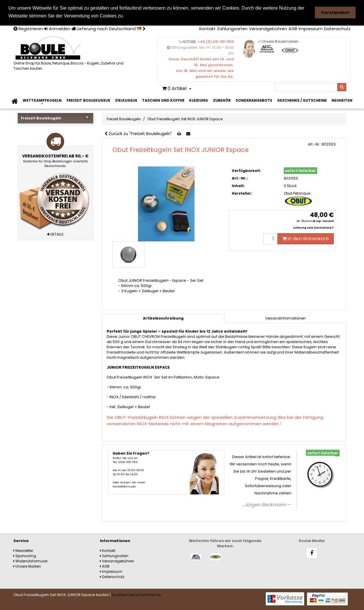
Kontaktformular (124, 486)
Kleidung (199, 100)
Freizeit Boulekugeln (88, 100)
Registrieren (28, 28)
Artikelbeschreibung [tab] (163, 318)
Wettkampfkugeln (42, 100)
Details (55, 234)
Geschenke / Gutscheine (302, 100)
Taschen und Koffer (163, 100)
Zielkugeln (126, 100)
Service (21, 540)
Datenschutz (337, 28)
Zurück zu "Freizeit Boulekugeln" (138, 133)
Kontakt (207, 28)
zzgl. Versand (325, 221)
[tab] (285, 318)
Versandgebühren (268, 28)
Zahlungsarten (232, 28)
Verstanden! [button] (335, 12)
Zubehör (222, 100)
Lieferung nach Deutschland (109, 28)
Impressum (311, 28)
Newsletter (23, 550)
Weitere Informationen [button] (153, 16)
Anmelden (57, 28)
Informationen (115, 540)
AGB (293, 28)
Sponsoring (25, 556)
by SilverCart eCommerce (136, 594)
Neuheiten (342, 100)
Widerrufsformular (31, 561)
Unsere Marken (27, 566)
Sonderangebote (254, 100)
